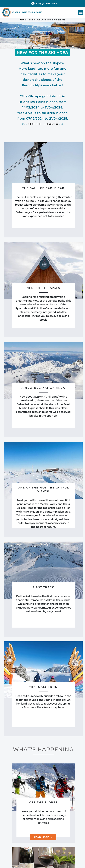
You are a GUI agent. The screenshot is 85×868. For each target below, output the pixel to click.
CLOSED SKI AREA (43, 124)
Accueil (24, 20)
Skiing (32, 20)
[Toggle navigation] (81, 12)
